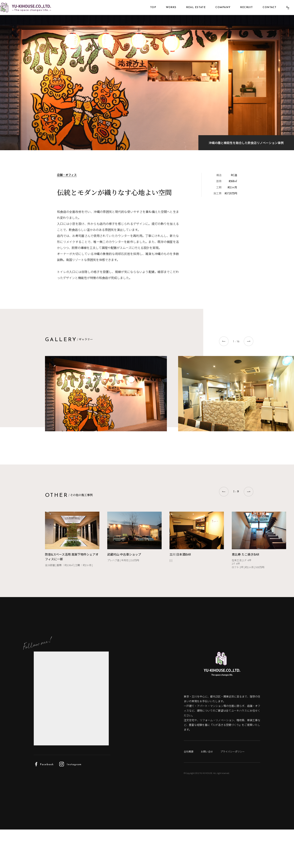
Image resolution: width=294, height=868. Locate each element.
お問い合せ (209, 790)
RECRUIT (241, 13)
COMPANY (217, 13)
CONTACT (264, 13)
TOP (148, 13)
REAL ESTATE (190, 13)
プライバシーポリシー (236, 790)
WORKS (166, 13)
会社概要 (189, 790)
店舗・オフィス (67, 204)
